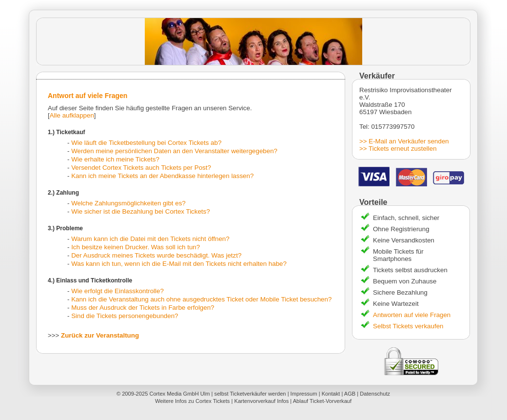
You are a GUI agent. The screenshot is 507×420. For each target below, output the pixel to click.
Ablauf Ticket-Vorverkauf (322, 401)
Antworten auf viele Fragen (412, 315)
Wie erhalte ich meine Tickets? (115, 159)
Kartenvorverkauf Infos (261, 401)
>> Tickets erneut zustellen (398, 149)
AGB (350, 394)
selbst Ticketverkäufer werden (250, 394)
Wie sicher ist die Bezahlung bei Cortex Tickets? (140, 211)
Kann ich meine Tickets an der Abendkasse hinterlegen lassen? (162, 176)
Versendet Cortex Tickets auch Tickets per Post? (141, 168)
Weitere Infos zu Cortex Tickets (193, 401)
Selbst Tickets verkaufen (408, 326)
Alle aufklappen (72, 115)
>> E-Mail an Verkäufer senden (404, 141)
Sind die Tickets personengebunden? (125, 316)
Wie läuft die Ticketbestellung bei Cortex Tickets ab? (146, 143)
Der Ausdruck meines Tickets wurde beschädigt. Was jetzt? (156, 255)
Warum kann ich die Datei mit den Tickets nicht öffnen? (150, 239)
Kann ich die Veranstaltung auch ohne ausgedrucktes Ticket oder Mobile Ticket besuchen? (201, 299)
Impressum (304, 394)
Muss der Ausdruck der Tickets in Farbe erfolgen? (143, 308)
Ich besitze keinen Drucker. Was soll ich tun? (136, 247)
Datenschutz (375, 394)
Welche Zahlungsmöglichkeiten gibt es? (128, 203)
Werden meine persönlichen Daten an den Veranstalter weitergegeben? (174, 151)
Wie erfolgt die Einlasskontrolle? (117, 291)
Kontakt (331, 394)
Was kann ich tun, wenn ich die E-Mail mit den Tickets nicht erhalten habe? (179, 264)
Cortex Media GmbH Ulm (179, 394)
